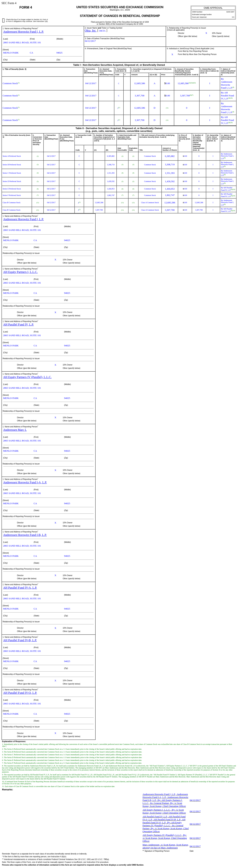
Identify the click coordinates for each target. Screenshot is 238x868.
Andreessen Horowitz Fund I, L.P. (23, 32)
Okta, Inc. (91, 31)
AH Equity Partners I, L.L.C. (20, 272)
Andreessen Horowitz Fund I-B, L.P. (25, 535)
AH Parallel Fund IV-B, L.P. (20, 640)
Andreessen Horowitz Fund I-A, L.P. (25, 482)
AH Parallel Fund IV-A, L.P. (20, 588)
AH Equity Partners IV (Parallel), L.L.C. (27, 377)
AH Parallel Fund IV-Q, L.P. (20, 693)
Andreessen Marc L (15, 430)
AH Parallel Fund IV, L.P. (19, 325)
